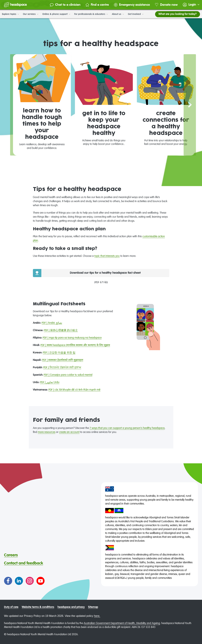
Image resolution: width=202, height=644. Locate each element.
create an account (69, 432)
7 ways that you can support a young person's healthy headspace (127, 428)
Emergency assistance (132, 5)
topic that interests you (107, 256)
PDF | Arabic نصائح (52, 323)
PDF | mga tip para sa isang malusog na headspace (72, 338)
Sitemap (93, 607)
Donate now (166, 5)
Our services (31, 14)
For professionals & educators (91, 14)
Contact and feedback (24, 563)
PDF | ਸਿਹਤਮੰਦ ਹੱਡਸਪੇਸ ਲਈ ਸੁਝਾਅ (62, 368)
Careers (11, 555)
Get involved (136, 14)
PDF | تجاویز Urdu (50, 382)
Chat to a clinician (65, 5)
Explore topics (10, 14)
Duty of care (11, 607)
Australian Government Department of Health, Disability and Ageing (122, 623)
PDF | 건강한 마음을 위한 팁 (59, 353)
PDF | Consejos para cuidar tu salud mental (68, 375)
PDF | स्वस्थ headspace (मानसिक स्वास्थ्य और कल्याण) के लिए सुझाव (75, 345)
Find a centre (97, 5)
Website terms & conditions (38, 607)
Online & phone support (56, 14)
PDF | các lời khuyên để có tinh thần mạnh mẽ (75, 390)
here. (97, 616)
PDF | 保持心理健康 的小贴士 (61, 330)
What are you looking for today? (178, 14)
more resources (47, 432)
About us (118, 14)
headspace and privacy (71, 607)
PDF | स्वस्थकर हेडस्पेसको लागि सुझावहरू (63, 360)
